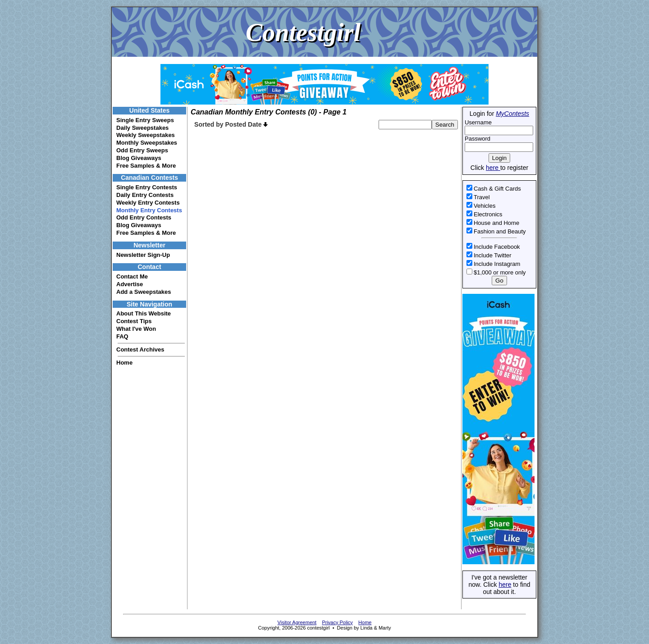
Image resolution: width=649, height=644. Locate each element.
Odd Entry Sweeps (142, 150)
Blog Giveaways (139, 158)
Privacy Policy (337, 622)
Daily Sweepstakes (142, 128)
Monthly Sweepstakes (147, 143)
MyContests (512, 114)
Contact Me (132, 276)
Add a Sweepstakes (144, 292)
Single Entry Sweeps (145, 120)
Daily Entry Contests (145, 195)
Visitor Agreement (297, 622)
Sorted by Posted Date (231, 124)
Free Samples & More (146, 166)
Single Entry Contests (147, 187)
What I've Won (136, 329)
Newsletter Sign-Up (143, 255)
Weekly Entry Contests (148, 203)
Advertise (130, 284)
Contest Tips (134, 321)
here (493, 168)
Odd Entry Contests (144, 217)
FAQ (122, 336)
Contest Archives (140, 349)
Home (124, 363)
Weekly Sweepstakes (146, 135)
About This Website (144, 313)
